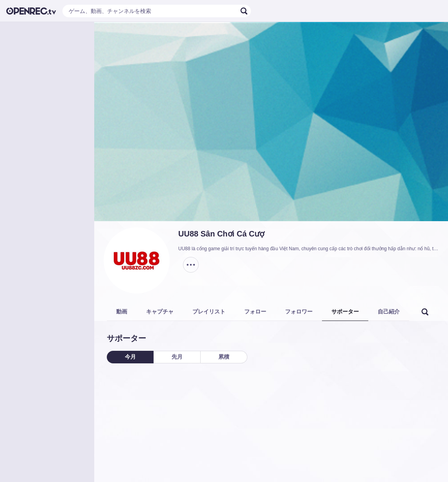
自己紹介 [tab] (389, 312)
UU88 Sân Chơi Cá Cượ (221, 234)
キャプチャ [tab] (160, 312)
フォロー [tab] (255, 312)
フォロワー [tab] (299, 312)
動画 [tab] (122, 312)
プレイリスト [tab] (209, 312)
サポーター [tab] (345, 312)
